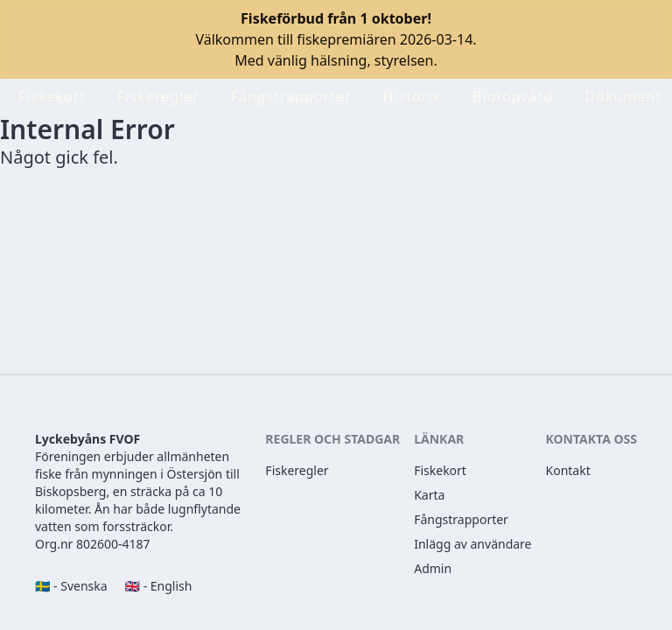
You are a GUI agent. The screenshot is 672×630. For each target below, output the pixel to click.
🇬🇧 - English (159, 586)
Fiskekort (52, 96)
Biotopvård (513, 96)
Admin (433, 568)
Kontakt (568, 470)
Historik (412, 96)
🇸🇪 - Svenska (71, 586)
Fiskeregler (158, 96)
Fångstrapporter (291, 96)
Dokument (623, 96)
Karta (429, 495)
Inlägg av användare (472, 544)
